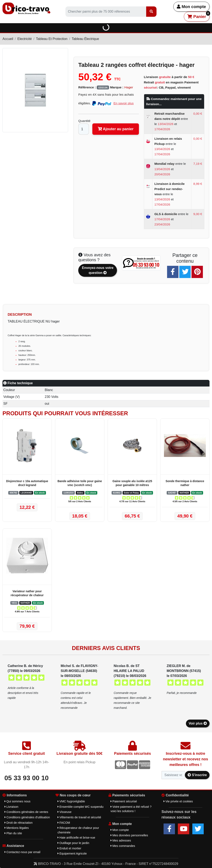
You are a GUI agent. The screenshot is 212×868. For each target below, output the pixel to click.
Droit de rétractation (19, 823)
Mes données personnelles (129, 835)
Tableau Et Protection (52, 39)
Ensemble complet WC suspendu (81, 807)
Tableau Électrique (85, 39)
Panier (198, 15)
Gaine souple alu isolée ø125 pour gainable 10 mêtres (132, 483)
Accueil (8, 39)
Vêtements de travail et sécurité (79, 817)
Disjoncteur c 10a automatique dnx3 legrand (27, 483)
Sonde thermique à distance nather (185, 483)
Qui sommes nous (17, 801)
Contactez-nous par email (22, 852)
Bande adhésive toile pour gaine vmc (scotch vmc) (80, 483)
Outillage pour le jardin (73, 843)
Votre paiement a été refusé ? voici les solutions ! (131, 809)
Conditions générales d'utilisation (27, 817)
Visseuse (64, 812)
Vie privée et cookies (178, 801)
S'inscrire (197, 775)
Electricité (25, 39)
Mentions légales (17, 828)
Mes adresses (121, 840)
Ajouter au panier (116, 129)
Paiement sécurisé (124, 801)
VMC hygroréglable (71, 801)
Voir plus (198, 723)
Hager (129, 87)
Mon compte (191, 7)
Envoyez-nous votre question (98, 270)
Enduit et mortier (69, 848)
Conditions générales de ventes (26, 812)
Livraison (11, 807)
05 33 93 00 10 (26, 778)
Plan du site (13, 833)
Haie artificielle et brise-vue (76, 838)
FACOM (64, 823)
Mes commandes (123, 846)
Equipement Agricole (72, 854)
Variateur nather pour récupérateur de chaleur (27, 593)
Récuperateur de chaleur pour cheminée (78, 830)
